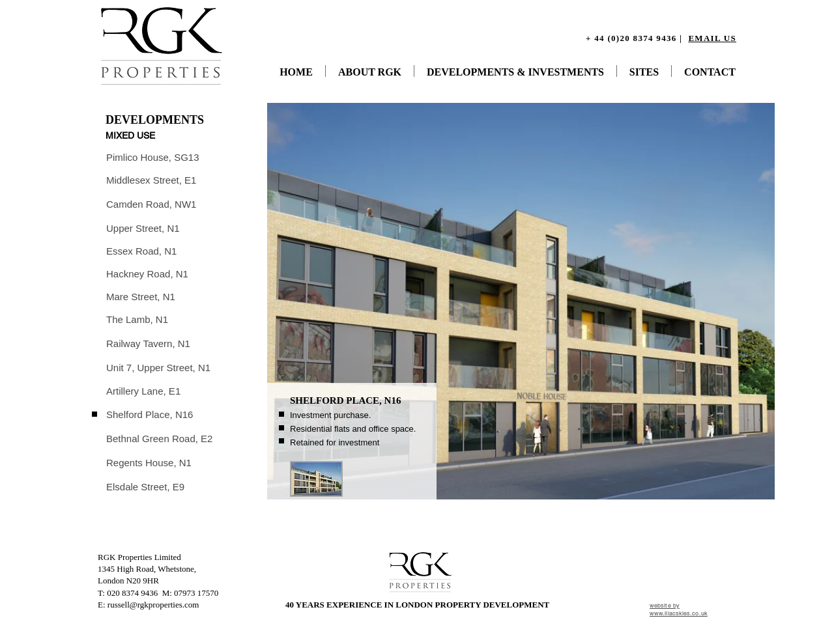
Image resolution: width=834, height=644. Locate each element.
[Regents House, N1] (150, 463)
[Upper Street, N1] (144, 228)
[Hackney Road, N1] (148, 274)
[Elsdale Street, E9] (146, 487)
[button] (316, 479)
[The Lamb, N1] (138, 319)
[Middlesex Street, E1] (152, 180)
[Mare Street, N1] (142, 297)
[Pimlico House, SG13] (154, 157)
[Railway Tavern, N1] (149, 343)
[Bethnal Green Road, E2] (161, 439)
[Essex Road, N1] (142, 251)
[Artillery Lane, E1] (144, 391)
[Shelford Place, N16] (151, 414)
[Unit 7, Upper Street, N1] (160, 368)
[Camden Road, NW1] (152, 204)
